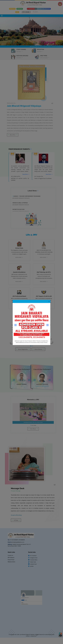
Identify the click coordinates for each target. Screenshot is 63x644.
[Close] (49, 301)
